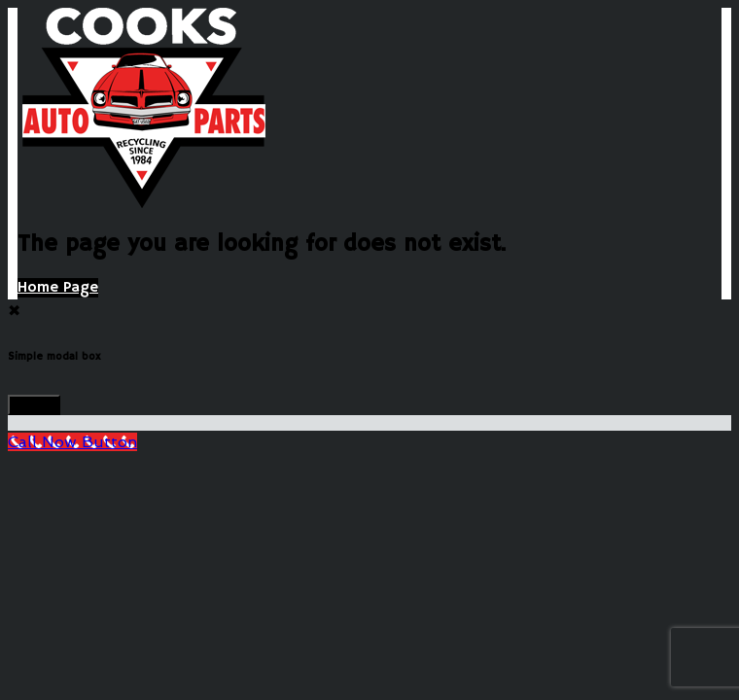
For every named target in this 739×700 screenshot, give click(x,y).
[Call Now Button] (72, 442)
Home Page (58, 288)
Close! (34, 405)
